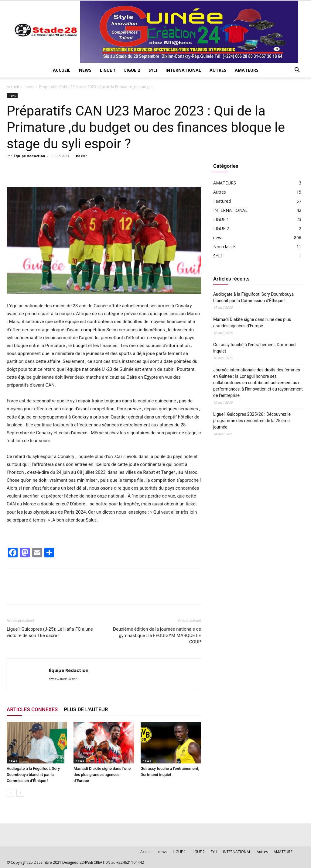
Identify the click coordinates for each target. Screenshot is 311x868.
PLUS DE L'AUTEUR (86, 709)
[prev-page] (10, 793)
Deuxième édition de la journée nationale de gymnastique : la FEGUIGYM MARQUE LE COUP (157, 635)
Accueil (62, 70)
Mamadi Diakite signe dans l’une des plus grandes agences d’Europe (102, 775)
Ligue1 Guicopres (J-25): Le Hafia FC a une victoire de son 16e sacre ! (50, 632)
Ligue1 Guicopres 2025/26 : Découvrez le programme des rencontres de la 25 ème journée (252, 421)
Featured (222, 201)
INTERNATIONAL (183, 70)
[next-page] (20, 793)
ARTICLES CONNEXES (32, 709)
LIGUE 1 (108, 70)
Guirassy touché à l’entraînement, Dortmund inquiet (254, 348)
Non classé (224, 247)
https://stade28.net (63, 679)
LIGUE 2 (132, 70)
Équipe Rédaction (29, 156)
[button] (297, 71)
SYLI (153, 70)
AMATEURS (247, 70)
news (85, 70)
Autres (218, 70)
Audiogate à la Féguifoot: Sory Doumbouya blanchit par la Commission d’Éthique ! (33, 775)
